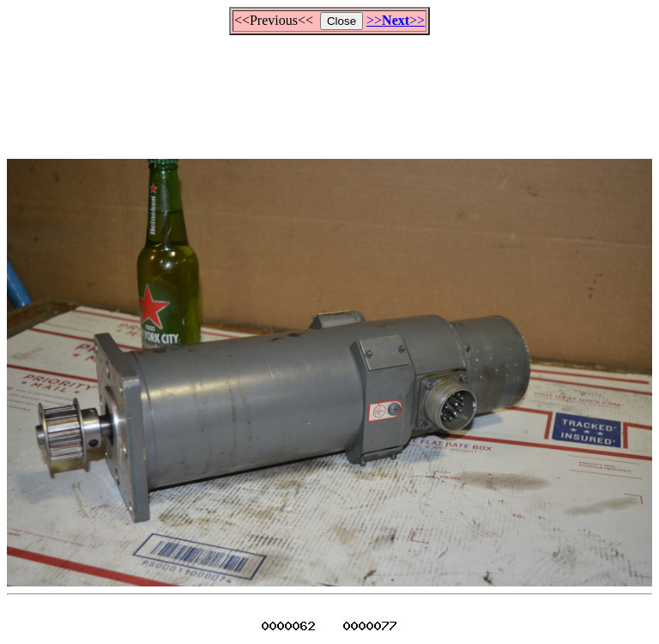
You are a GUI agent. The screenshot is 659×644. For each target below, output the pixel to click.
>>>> (396, 20)
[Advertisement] (329, 89)
